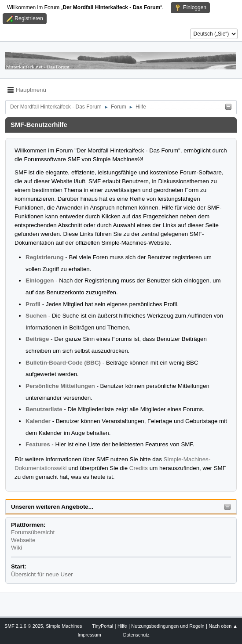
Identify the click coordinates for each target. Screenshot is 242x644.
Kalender (38, 421)
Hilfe (122, 626)
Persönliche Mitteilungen (60, 386)
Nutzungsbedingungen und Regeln (168, 626)
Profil (33, 304)
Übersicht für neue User (42, 574)
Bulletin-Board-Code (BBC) (63, 363)
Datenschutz (136, 635)
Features (38, 444)
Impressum (89, 635)
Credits (139, 468)
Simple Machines (64, 626)
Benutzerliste (44, 409)
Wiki (16, 548)
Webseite (23, 540)
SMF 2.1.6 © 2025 (24, 626)
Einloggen (40, 280)
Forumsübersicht (33, 532)
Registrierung (45, 257)
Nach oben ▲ (223, 626)
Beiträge (37, 339)
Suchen (36, 316)
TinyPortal (103, 626)
